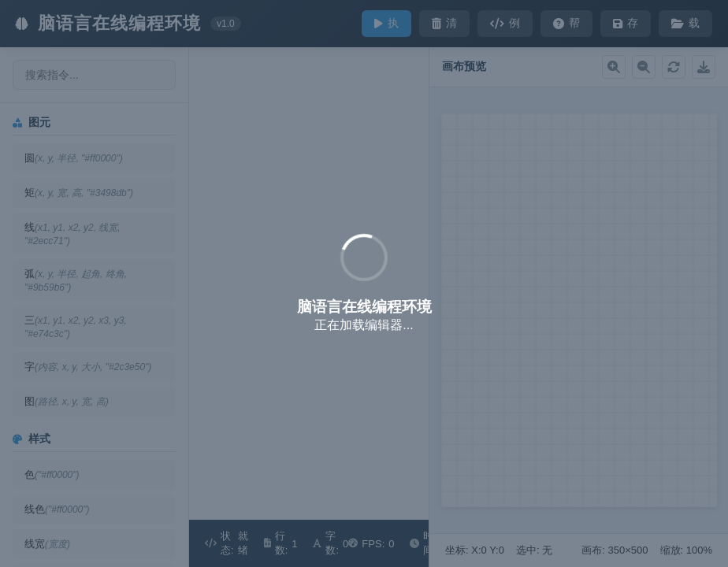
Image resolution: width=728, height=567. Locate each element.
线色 (57, 509)
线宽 (47, 544)
